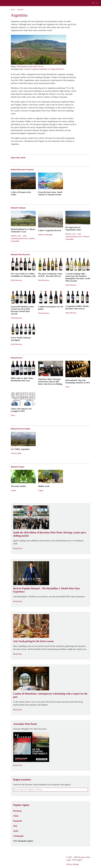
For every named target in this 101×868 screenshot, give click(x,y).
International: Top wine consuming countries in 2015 (78, 381)
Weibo (12, 162)
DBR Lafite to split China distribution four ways (22, 379)
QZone (26, 162)
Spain (16, 831)
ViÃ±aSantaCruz (23, 66)
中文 (97, 3)
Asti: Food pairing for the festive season (34, 641)
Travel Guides (16, 453)
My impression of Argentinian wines (73, 228)
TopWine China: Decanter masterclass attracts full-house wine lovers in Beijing (50, 382)
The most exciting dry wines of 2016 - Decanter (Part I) (50, 275)
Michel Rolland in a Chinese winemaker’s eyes (23, 230)
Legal (68, 860)
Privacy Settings (72, 864)
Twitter (35, 162)
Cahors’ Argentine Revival (50, 230)
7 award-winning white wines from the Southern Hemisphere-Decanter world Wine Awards (78, 277)
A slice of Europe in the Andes (21, 193)
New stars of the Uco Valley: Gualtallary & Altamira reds (23, 275)
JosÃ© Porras (38, 66)
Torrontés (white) (18, 486)
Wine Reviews (16, 280)
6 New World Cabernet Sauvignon (21, 339)
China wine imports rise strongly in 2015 (21, 410)
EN (93, 3)
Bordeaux (18, 811)
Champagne (19, 836)
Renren (31, 162)
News (68, 387)
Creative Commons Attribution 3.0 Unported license (44, 69)
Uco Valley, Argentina (20, 449)
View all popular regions (25, 841)
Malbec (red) (44, 486)
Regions (21, 10)
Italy (15, 826)
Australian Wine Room (25, 724)
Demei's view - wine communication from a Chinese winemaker (23, 238)
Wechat (17, 162)
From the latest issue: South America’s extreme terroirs (50, 193)
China (16, 816)
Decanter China (51, 3)
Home (13, 10)
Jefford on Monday (45, 235)
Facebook (39, 162)
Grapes (14, 490)
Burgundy (18, 821)
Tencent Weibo (21, 162)
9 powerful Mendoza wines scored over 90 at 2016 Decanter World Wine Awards (22, 310)
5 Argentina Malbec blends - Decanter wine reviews (78, 307)
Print (43, 162)
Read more (19, 548)
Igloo (80, 860)
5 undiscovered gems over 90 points (50, 308)
